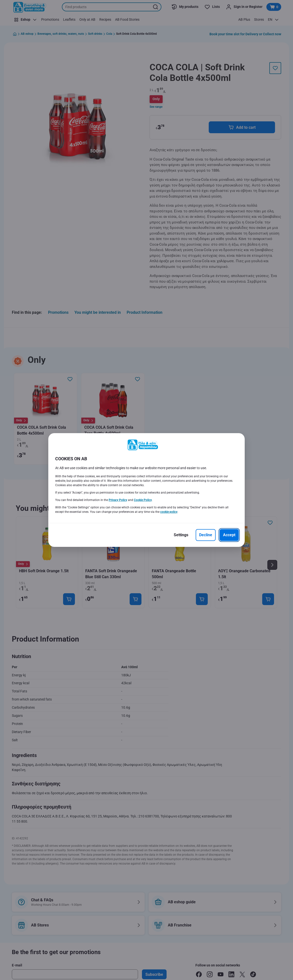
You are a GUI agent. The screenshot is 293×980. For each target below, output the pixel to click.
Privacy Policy (118, 500)
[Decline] (206, 535)
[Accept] (229, 535)
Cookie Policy (143, 500)
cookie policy (169, 512)
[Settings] (181, 535)
